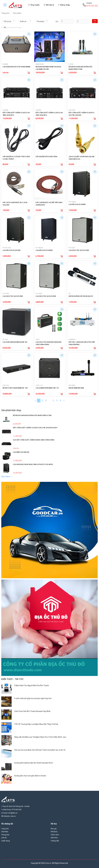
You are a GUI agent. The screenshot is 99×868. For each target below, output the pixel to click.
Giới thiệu (5, 832)
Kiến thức (54, 838)
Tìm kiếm (95, 21)
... (50, 400)
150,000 (6, 210)
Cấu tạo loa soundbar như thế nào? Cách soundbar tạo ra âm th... (40, 750)
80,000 (5, 164)
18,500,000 (40, 73)
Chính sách (55, 835)
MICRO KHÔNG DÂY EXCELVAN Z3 (81, 296)
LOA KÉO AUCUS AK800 (77, 204)
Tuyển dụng (6, 841)
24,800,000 (7, 394)
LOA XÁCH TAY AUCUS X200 (79, 250)
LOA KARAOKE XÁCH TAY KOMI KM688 (16, 67)
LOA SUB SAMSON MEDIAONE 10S (15, 342)
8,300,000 (40, 118)
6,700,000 (40, 256)
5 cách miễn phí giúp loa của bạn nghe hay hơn (33, 698)
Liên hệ (6, 73)
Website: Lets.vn (8, 816)
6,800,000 (40, 302)
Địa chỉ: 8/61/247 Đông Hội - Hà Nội (15, 806)
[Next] (64, 400)
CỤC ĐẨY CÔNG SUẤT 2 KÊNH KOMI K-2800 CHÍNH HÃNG (34, 440)
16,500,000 (73, 348)
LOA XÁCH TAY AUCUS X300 (13, 296)
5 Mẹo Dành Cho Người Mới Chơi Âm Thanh (32, 685)
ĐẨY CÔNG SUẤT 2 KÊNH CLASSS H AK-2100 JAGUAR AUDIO (35, 428)
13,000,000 (7, 118)
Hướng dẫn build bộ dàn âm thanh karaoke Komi (34, 763)
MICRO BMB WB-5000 (76, 388)
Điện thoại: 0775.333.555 (11, 810)
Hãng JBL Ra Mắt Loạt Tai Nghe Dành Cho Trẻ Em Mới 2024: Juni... (41, 737)
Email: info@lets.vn (9, 813)
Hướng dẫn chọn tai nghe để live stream (30, 776)
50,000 (38, 164)
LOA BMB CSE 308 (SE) (21, 452)
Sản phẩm (17, 13)
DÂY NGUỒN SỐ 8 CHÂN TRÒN (46, 157)
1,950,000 (73, 302)
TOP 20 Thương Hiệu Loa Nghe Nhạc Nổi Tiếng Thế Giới (36, 724)
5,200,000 (7, 302)
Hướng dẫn (55, 841)
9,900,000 (7, 256)
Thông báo (5, 835)
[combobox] (8, 21)
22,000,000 (40, 394)
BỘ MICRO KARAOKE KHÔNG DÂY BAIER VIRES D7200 (32, 415)
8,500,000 (7, 348)
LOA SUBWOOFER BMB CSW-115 (47, 388)
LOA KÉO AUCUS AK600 (44, 250)
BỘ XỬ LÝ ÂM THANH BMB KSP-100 (15, 388)
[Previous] (35, 400)
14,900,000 (73, 394)
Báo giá (54, 829)
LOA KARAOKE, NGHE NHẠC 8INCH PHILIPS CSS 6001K (33, 464)
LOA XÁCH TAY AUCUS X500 (46, 296)
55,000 (38, 210)
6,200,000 (73, 73)
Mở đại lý (54, 832)
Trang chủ (5, 13)
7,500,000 (73, 210)
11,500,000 (73, 118)
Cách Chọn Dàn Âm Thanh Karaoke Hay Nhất (32, 711)
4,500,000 (73, 256)
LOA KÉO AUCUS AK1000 (11, 250)
